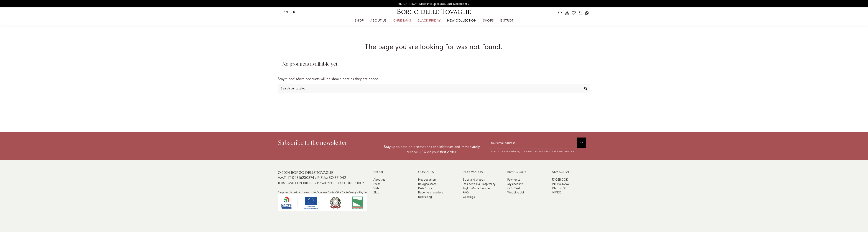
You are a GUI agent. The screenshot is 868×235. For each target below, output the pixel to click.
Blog (376, 192)
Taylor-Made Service (476, 188)
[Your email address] (532, 143)
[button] (359, 20)
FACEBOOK (560, 180)
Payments (514, 180)
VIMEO (557, 192)
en (286, 12)
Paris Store (425, 188)
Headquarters (427, 180)
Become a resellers (431, 192)
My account (515, 184)
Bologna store (427, 184)
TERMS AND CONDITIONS (296, 183)
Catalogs (469, 197)
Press (377, 184)
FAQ (466, 192)
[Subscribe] (581, 143)
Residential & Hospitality (479, 184)
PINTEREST (559, 188)
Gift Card (514, 188)
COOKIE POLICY (353, 183)
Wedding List (516, 192)
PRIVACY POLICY (329, 183)
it (279, 12)
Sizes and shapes (474, 180)
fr (293, 12)
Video (377, 188)
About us (379, 180)
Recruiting (425, 197)
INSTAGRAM (560, 184)
